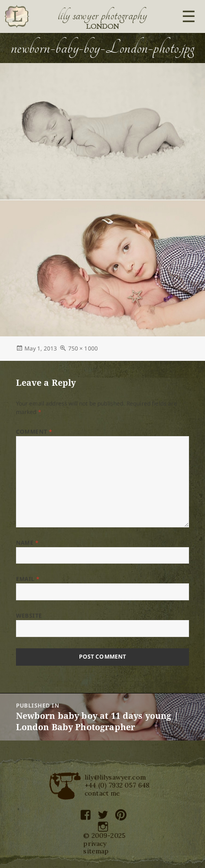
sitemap (96, 851)
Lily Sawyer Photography (102, 16)
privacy (95, 844)
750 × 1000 (83, 348)
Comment (34, 432)
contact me (102, 793)
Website (29, 616)
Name (28, 543)
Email (28, 579)
